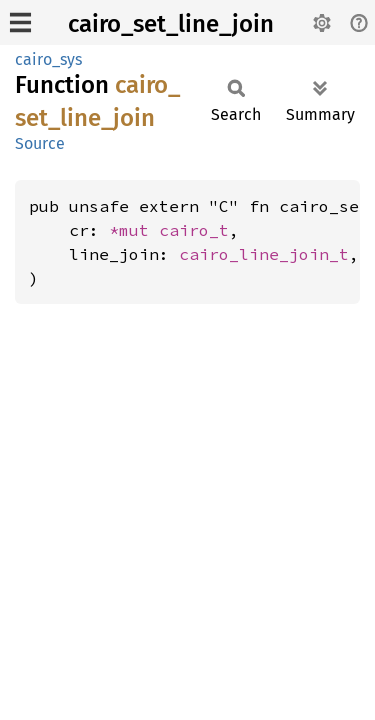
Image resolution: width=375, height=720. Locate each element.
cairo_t (194, 230)
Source (40, 143)
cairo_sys (48, 59)
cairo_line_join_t (264, 254)
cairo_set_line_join (171, 24)
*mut (134, 230)
